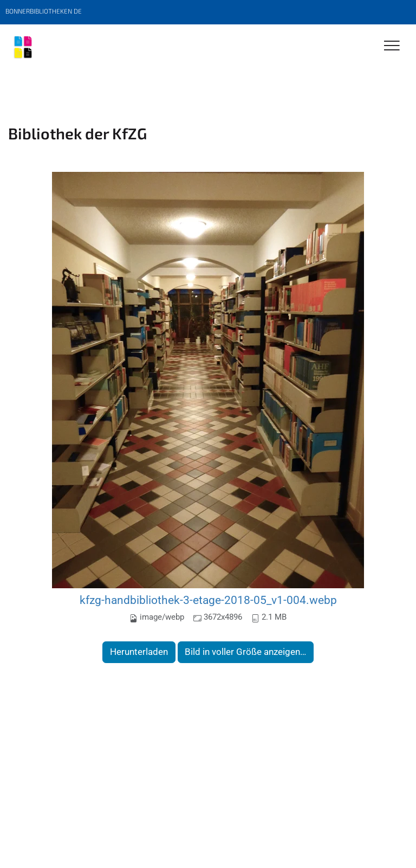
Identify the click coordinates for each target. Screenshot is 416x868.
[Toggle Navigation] (392, 46)
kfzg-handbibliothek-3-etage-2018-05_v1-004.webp (208, 600)
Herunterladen (139, 652)
